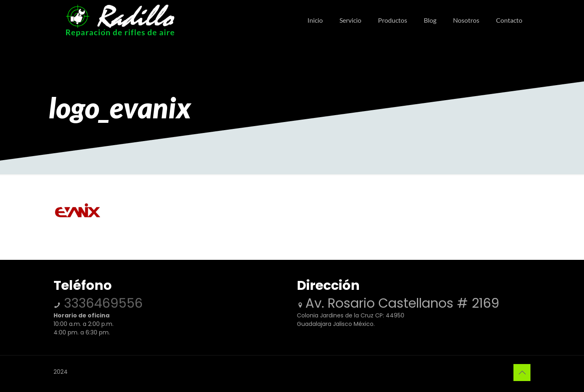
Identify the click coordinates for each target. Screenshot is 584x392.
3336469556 (102, 303)
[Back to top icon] (522, 373)
